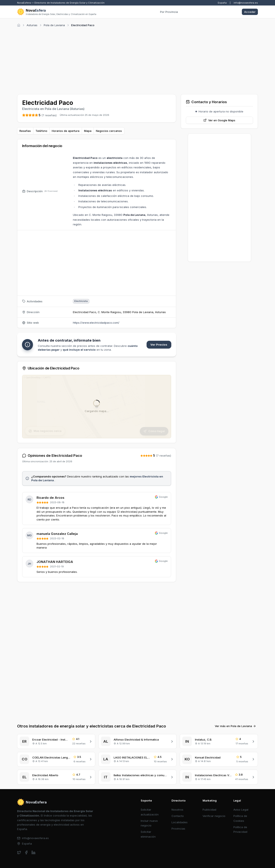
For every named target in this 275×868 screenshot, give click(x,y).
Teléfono (41, 131)
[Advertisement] (137, 60)
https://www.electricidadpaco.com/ (96, 323)
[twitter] (19, 852)
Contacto (178, 816)
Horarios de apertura (66, 131)
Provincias (178, 829)
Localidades (180, 822)
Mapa (88, 131)
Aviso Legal (241, 810)
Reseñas (25, 131)
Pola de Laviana (54, 25)
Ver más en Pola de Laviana (235, 726)
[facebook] (26, 852)
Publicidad (209, 810)
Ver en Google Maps (219, 120)
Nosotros (177, 810)
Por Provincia (169, 12)
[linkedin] (33, 852)
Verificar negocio (214, 816)
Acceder (250, 12)
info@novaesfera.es (246, 3)
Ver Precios (159, 345)
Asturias (32, 25)
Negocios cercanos (109, 131)
